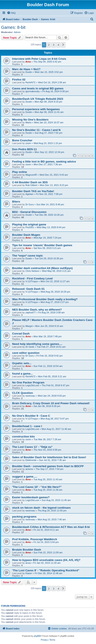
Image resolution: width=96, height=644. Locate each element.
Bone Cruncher (22, 140)
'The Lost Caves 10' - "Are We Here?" (37, 487)
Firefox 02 (19, 80)
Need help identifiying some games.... (37, 344)
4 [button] (58, 45)
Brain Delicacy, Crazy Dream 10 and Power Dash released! (51, 403)
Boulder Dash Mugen (26, 235)
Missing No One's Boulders (30, 120)
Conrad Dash (21, 334)
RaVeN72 (30, 82)
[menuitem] (11, 13)
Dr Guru (29, 204)
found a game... (22, 374)
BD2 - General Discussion (29, 212)
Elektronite (31, 460)
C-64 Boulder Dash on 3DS (30, 182)
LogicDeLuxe (32, 385)
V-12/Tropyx (32, 281)
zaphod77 (30, 312)
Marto (28, 122)
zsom (28, 143)
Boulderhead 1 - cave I (27, 426)
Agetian (29, 194)
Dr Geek (30, 347)
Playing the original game (29, 224)
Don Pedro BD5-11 (24, 149)
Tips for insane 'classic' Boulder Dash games (42, 245)
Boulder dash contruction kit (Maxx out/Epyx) (42, 268)
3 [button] (54, 45)
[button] (63, 45)
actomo (29, 469)
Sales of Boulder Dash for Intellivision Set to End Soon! (49, 457)
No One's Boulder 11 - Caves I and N (36, 130)
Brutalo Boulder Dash (27, 550)
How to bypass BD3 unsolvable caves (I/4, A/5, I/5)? (46, 560)
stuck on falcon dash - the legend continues (41, 508)
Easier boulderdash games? (31, 497)
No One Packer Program (28, 382)
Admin (17, 32)
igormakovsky (32, 91)
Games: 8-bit (13, 27)
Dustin (29, 72)
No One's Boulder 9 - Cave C (31, 416)
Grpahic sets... (22, 363)
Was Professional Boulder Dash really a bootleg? (45, 299)
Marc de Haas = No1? (26, 69)
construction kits (23, 437)
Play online (20, 172)
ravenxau (30, 396)
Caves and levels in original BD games (38, 88)
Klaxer (29, 573)
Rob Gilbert (31, 185)
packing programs (24, 517)
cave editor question (26, 353)
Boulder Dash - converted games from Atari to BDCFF (48, 466)
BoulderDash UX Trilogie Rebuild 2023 (38, 99)
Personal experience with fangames (36, 109)
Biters (16, 202)
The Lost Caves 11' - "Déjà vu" (32, 447)
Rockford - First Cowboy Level (32, 278)
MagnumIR (31, 175)
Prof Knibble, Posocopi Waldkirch (35, 539)
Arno (28, 62)
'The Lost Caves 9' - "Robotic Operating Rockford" (46, 570)
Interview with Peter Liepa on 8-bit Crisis (39, 59)
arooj (28, 563)
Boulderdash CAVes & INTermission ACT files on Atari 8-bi (51, 527)
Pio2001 (30, 227)
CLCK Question (22, 393)
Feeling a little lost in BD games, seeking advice (44, 162)
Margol (29, 326)
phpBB (37, 636)
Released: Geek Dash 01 (28, 289)
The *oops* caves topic (27, 256)
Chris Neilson (32, 271)
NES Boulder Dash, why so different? (37, 310)
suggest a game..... (25, 477)
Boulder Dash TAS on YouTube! (33, 191)
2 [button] (49, 45)
